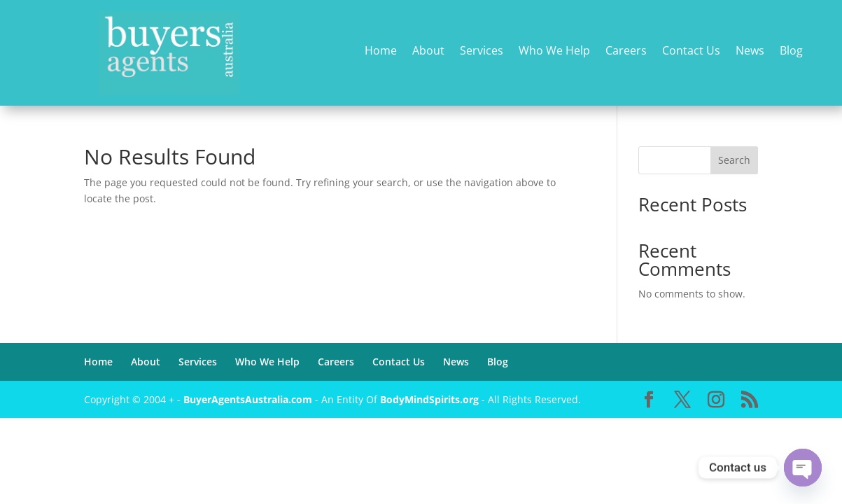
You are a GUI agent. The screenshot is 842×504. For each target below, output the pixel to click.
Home (381, 51)
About (428, 51)
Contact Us (691, 51)
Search (734, 160)
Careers (626, 51)
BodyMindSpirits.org (429, 399)
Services (482, 51)
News (750, 51)
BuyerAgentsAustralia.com (249, 399)
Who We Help (554, 51)
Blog (791, 51)
